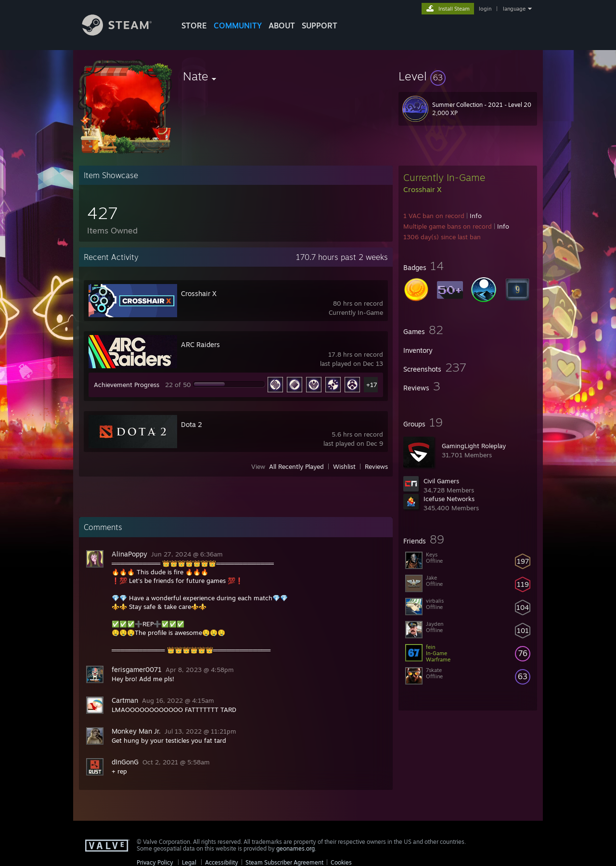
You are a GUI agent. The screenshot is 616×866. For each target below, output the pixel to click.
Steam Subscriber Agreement (284, 862)
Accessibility (222, 862)
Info (476, 216)
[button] (468, 76)
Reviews (376, 466)
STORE (194, 26)
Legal (189, 862)
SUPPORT (320, 26)
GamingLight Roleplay (474, 446)
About (282, 26)
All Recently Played (296, 466)
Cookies (341, 862)
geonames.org (295, 848)
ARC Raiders (200, 344)
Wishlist (344, 466)
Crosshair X (199, 293)
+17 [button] (372, 385)
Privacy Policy (155, 862)
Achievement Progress (127, 385)
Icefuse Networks (449, 499)
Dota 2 (192, 424)
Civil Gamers (441, 481)
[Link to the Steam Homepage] (124, 33)
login (485, 9)
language (514, 9)
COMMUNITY (238, 26)
